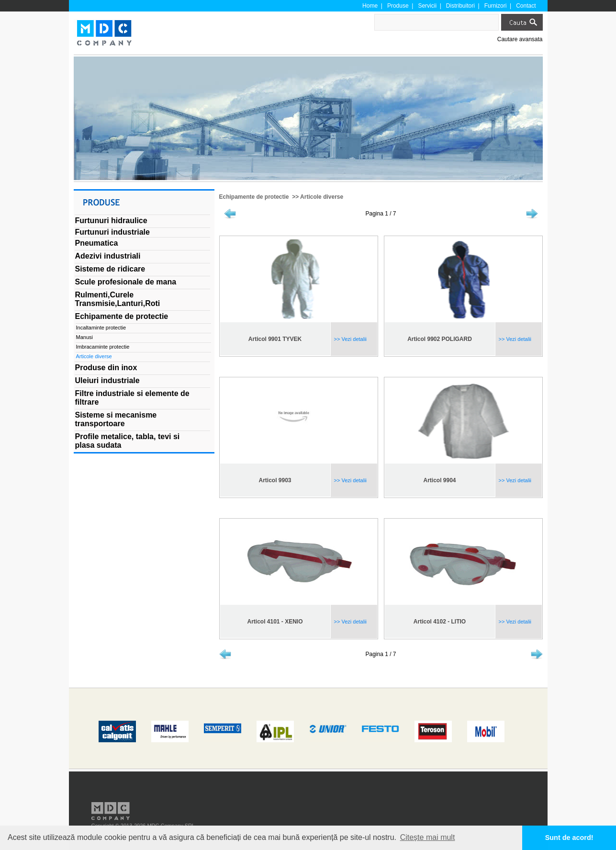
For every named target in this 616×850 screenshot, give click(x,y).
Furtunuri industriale (112, 232)
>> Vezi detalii (350, 339)
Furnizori (496, 6)
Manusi (84, 337)
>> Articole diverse (317, 197)
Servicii (427, 6)
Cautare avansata (520, 39)
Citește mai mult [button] (428, 837)
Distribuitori (460, 6)
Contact (526, 6)
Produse (398, 6)
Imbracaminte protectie (103, 347)
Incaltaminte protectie (101, 328)
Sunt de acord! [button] (569, 838)
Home (370, 6)
